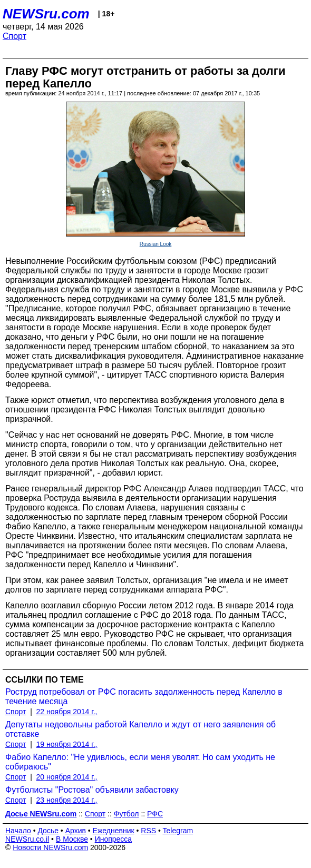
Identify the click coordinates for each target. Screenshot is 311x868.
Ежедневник (114, 831)
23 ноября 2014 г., (67, 800)
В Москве (72, 839)
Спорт (14, 36)
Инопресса (114, 839)
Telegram (178, 831)
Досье (48, 831)
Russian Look (156, 244)
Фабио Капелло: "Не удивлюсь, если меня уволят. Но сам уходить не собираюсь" (140, 762)
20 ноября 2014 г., (67, 777)
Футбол (127, 814)
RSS (148, 831)
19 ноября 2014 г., (67, 744)
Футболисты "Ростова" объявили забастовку (92, 790)
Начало (18, 831)
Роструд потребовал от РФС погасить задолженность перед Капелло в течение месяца (144, 697)
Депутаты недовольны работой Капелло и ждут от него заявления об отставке (140, 729)
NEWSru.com (46, 14)
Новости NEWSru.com (50, 847)
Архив (76, 831)
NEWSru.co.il (27, 839)
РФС (155, 814)
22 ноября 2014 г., (67, 712)
